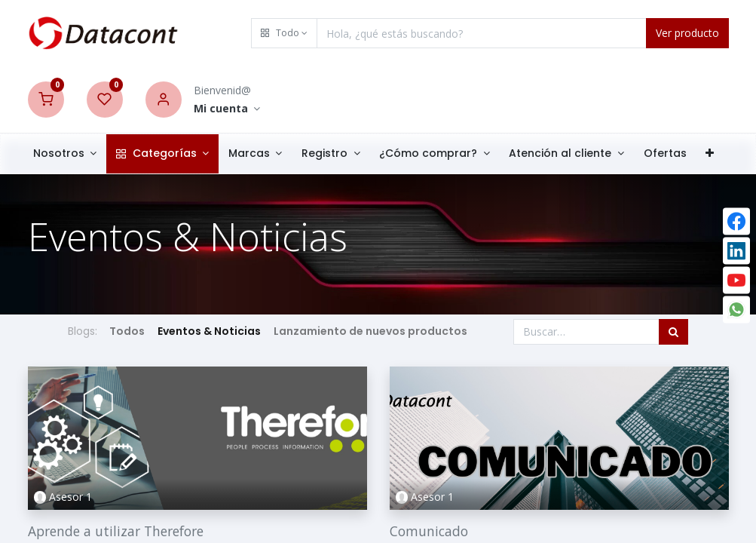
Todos (128, 331)
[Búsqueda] (673, 332)
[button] (284, 33)
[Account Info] (227, 109)
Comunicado (429, 531)
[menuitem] (669, 154)
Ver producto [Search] (687, 33)
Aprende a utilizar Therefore (116, 531)
